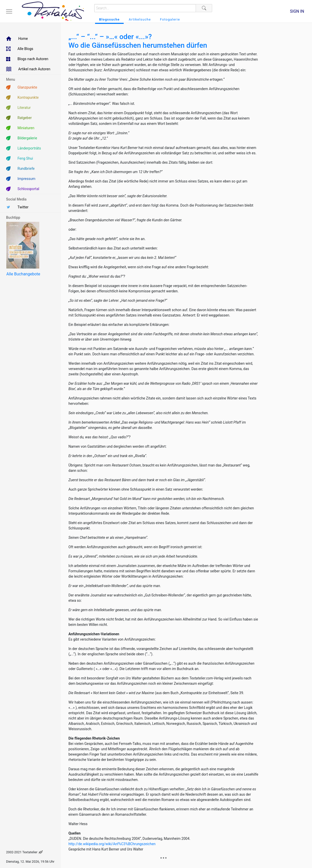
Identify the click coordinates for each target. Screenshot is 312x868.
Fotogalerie (170, 19)
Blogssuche (109, 19)
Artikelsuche (140, 19)
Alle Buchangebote (23, 274)
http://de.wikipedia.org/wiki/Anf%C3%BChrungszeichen (112, 844)
